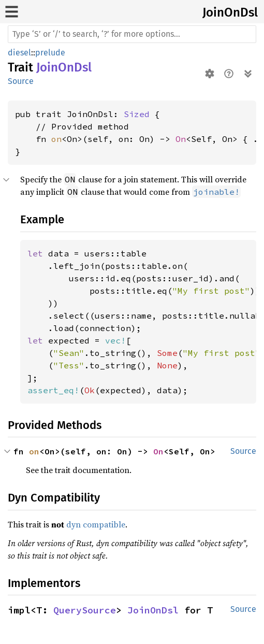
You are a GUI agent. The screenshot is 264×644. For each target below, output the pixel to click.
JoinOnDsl (230, 12)
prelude (50, 53)
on (56, 139)
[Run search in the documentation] (132, 34)
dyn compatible (96, 524)
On (181, 139)
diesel (19, 53)
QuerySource (85, 610)
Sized (137, 114)
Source (21, 81)
